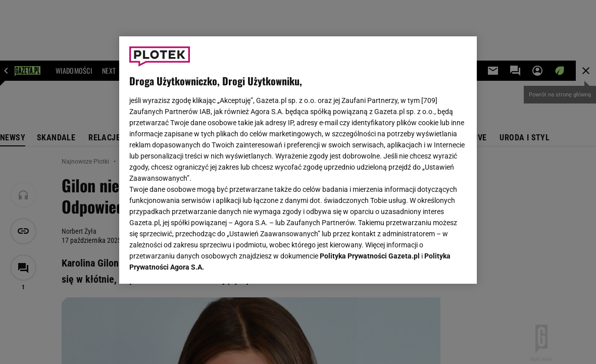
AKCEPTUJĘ (433, 264)
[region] (298, 160)
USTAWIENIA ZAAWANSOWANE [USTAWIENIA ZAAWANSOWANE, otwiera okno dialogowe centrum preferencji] (195, 264)
